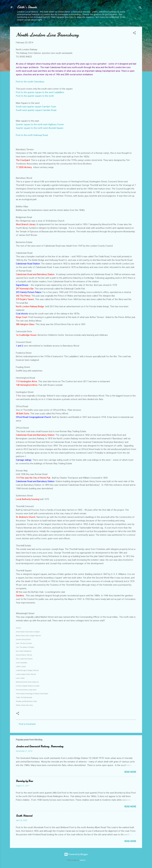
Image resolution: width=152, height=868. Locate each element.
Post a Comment (27, 724)
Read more (130, 772)
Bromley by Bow (24, 781)
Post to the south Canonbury (30, 82)
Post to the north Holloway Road (32, 135)
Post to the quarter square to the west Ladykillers (40, 92)
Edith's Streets (27, 7)
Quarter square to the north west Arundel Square (40, 128)
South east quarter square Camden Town (36, 107)
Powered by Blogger (76, 854)
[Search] (140, 8)
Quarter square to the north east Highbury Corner (40, 124)
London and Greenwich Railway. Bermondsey (40, 746)
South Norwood (24, 816)
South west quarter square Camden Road (36, 110)
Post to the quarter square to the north (35, 96)
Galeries (83, 860)
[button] (134, 33)
